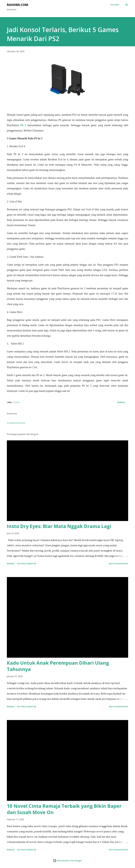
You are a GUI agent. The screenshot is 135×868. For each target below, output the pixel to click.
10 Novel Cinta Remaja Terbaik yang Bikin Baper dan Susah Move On (64, 809)
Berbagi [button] (121, 402)
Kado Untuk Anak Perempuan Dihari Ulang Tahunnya (58, 666)
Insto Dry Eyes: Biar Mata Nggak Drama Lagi (59, 526)
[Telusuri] (114, 5)
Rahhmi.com (18, 5)
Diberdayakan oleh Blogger (67, 861)
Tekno (16, 402)
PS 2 (23, 125)
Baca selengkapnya (119, 564)
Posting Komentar (16, 423)
